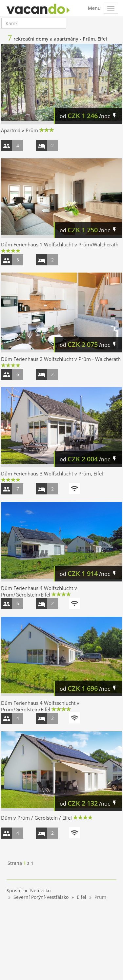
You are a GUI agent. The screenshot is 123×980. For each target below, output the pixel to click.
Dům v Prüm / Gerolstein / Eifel (36, 818)
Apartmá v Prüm (20, 130)
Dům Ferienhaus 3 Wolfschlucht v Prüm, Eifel (52, 473)
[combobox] (34, 23)
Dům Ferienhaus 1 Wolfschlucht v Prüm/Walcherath (60, 244)
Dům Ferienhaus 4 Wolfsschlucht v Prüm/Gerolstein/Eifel (40, 706)
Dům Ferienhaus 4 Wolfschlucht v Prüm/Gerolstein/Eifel (39, 591)
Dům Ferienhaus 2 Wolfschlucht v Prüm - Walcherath (61, 359)
